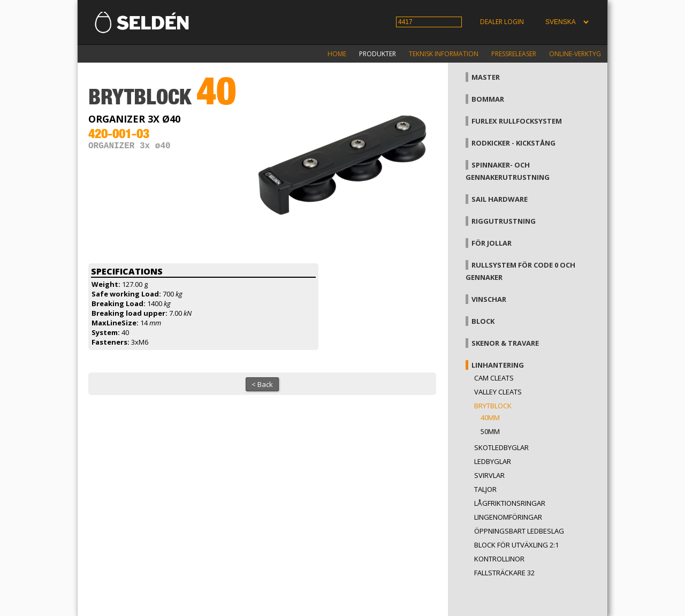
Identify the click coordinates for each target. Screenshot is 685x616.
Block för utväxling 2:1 (516, 545)
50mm (490, 431)
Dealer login (502, 22)
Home (337, 54)
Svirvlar (489, 475)
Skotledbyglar (501, 447)
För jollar (492, 243)
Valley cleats (498, 392)
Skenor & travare (505, 343)
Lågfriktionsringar (510, 503)
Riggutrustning (504, 221)
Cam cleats (494, 378)
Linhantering (498, 365)
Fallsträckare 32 (504, 573)
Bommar (488, 99)
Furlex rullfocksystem (517, 121)
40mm (490, 417)
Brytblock (493, 406)
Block (483, 321)
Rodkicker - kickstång (513, 143)
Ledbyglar (493, 461)
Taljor (485, 489)
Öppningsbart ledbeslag (519, 531)
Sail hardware (500, 199)
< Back (262, 384)
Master (486, 77)
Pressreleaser (514, 54)
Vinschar (489, 299)
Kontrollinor (499, 559)
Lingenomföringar (508, 517)
